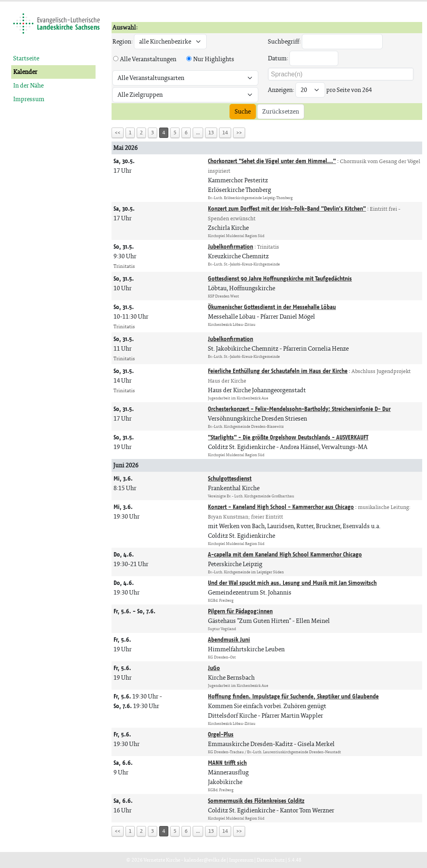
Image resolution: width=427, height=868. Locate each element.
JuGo (214, 668)
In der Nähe (28, 85)
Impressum (29, 99)
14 (225, 133)
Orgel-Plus (221, 734)
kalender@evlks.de (205, 860)
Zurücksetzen (281, 111)
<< (118, 133)
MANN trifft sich (227, 763)
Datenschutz (271, 860)
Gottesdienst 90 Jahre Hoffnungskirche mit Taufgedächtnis (280, 278)
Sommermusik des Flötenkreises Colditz (256, 801)
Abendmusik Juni (229, 640)
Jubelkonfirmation (230, 246)
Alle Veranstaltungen (148, 59)
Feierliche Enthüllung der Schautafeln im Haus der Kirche (278, 371)
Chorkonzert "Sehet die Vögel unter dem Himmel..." (272, 161)
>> (239, 133)
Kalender (25, 72)
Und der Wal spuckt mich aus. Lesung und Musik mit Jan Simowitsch (292, 583)
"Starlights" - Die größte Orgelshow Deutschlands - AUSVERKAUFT (288, 437)
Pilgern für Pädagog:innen (240, 611)
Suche (243, 111)
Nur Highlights (214, 59)
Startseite (26, 58)
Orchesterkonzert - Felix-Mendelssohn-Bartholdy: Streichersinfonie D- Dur (299, 409)
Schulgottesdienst (230, 478)
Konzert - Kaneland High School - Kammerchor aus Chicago (281, 507)
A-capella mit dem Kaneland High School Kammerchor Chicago (285, 554)
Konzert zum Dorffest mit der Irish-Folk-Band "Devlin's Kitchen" (287, 209)
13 (211, 133)
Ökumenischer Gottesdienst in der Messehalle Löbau (272, 307)
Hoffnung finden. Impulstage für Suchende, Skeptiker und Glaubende (293, 696)
